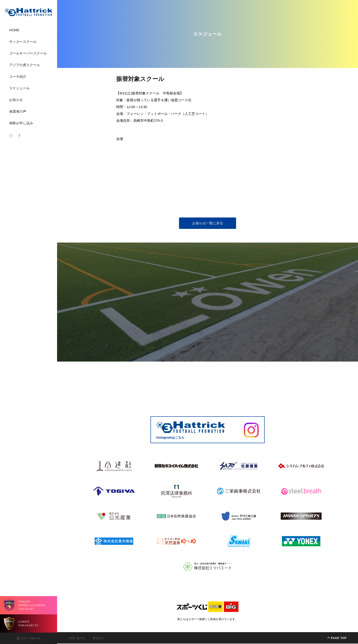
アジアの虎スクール (25, 65)
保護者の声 (18, 111)
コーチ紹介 (18, 76)
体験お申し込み (21, 123)
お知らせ (16, 100)
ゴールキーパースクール (28, 53)
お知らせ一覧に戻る (208, 224)
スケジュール (19, 88)
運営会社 (98, 639)
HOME (14, 30)
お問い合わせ (77, 639)
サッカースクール (23, 42)
